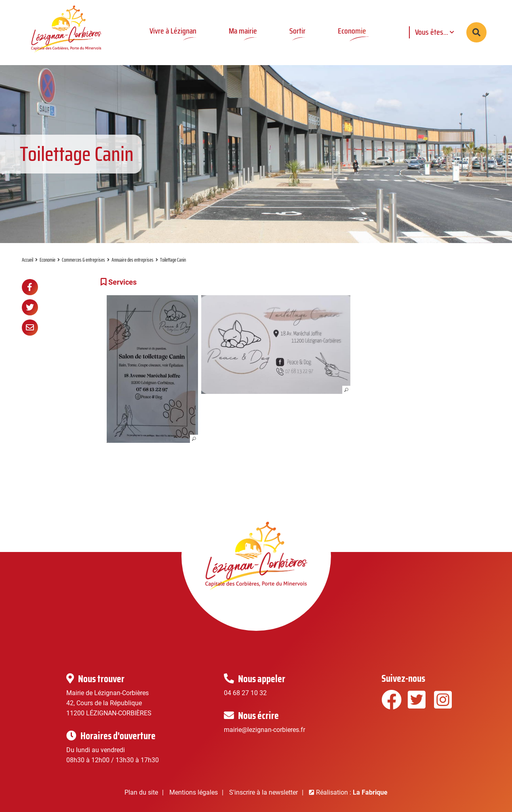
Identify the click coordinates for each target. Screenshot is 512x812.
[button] (153, 369)
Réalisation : (352, 792)
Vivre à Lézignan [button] (173, 31)
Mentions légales (194, 792)
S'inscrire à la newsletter (263, 792)
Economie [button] (352, 31)
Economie (47, 260)
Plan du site (141, 792)
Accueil (27, 260)
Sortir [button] (297, 31)
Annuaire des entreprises (133, 260)
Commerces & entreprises (83, 260)
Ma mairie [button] (243, 31)
